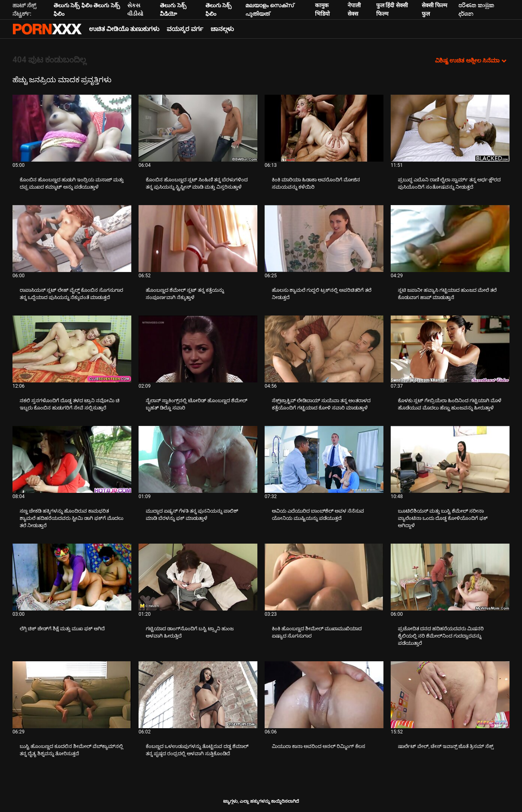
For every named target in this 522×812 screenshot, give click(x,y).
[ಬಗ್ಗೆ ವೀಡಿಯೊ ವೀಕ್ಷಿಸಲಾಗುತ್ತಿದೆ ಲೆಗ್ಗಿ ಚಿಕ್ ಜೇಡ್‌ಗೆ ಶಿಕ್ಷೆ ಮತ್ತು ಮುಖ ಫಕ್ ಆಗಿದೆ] (72, 577)
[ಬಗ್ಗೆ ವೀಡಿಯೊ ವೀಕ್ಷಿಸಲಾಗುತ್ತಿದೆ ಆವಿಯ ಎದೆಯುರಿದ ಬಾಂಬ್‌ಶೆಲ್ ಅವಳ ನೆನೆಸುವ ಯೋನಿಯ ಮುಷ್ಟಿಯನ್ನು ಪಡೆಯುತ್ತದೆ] (324, 459)
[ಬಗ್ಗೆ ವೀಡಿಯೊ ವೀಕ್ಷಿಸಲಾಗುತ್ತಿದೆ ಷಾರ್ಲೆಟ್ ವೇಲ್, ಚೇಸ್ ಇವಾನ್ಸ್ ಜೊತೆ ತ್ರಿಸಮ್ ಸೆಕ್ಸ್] (450, 695)
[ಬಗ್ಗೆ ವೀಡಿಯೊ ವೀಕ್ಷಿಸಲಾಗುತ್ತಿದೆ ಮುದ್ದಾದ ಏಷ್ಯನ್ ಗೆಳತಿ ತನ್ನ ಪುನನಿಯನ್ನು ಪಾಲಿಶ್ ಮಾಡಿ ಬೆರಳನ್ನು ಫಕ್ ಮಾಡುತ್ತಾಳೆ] (198, 459)
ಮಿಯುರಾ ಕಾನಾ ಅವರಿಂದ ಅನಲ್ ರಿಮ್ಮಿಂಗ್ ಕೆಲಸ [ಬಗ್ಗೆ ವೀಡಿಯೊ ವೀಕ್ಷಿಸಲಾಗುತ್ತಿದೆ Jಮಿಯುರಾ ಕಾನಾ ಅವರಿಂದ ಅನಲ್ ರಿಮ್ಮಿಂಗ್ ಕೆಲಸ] (319, 746)
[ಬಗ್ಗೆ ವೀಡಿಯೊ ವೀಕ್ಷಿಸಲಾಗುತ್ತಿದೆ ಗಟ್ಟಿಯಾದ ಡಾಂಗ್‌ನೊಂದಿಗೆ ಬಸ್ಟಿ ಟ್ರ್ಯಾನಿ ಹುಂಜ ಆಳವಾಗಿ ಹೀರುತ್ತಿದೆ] (198, 577)
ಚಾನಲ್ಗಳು (222, 29)
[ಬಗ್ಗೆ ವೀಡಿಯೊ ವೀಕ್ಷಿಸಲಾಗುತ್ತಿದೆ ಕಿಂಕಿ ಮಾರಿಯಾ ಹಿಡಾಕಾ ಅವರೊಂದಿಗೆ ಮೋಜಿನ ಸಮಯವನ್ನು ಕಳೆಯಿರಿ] (324, 128)
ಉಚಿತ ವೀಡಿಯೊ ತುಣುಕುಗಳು (124, 29)
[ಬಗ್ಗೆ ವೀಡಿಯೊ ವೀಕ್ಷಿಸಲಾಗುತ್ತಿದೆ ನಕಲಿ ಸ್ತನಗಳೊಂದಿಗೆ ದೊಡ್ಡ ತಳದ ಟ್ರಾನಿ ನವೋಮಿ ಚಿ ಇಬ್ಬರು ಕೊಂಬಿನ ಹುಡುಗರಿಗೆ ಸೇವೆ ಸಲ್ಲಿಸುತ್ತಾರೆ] (72, 349)
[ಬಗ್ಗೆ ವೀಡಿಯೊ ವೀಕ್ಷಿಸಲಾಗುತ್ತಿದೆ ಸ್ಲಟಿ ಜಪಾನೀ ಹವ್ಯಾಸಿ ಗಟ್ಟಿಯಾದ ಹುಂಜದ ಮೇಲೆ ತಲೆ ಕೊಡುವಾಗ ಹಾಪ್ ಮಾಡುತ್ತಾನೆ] (450, 239)
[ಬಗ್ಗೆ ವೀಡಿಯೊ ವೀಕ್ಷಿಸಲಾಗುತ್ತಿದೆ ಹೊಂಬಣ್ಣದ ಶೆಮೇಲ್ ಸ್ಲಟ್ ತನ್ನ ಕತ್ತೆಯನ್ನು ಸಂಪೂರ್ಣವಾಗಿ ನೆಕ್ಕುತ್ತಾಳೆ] (198, 239)
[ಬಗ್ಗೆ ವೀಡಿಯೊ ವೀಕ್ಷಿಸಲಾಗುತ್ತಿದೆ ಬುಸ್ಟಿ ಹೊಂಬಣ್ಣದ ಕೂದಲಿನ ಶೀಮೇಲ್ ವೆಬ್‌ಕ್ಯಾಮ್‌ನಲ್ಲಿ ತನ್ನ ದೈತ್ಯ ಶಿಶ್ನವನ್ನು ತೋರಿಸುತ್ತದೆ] (72, 695)
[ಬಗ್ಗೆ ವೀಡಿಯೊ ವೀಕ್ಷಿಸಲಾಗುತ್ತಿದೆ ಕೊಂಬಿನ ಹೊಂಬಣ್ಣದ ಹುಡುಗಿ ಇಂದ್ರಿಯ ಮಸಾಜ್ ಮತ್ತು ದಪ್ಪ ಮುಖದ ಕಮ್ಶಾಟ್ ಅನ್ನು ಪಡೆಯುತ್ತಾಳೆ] (72, 128)
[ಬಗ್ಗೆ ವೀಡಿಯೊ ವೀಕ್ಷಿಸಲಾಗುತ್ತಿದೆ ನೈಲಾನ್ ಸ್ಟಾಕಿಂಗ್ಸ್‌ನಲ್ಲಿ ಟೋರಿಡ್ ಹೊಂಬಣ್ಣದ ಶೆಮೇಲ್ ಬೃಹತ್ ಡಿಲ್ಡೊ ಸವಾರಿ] (198, 349)
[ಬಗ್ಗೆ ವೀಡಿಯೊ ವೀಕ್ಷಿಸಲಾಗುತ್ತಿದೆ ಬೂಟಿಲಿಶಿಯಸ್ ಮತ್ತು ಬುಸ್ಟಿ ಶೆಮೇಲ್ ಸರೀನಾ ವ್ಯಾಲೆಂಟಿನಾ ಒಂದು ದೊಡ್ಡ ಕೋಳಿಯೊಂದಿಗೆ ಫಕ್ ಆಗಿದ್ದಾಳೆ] (450, 459)
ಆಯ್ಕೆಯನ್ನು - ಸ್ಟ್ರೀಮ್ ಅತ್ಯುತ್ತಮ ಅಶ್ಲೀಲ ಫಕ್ (47, 29)
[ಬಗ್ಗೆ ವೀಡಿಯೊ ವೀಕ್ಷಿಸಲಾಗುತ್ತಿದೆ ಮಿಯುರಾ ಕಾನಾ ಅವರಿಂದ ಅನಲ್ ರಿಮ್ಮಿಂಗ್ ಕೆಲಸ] (324, 695)
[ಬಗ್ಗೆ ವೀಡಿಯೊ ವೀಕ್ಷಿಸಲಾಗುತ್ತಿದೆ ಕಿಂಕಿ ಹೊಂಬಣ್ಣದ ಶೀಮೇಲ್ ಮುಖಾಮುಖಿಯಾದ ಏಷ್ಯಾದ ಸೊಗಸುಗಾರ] (324, 577)
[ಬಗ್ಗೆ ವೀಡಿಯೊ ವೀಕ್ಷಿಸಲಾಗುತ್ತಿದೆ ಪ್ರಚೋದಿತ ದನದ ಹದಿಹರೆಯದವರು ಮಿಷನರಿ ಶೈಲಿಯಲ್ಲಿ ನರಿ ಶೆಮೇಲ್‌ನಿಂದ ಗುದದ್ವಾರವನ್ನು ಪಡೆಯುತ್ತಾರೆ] (450, 577)
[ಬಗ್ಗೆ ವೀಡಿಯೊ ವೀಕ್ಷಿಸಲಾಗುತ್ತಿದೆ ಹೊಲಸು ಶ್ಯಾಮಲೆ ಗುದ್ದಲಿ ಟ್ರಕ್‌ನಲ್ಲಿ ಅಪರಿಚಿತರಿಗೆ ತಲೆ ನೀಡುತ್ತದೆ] (324, 239)
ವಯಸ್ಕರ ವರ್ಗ (185, 29)
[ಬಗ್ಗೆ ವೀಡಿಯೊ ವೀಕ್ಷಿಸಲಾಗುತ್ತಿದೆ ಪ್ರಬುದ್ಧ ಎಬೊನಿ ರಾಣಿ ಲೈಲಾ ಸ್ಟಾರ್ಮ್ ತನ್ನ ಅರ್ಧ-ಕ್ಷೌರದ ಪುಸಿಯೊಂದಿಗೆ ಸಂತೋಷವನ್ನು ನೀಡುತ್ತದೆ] (450, 128)
